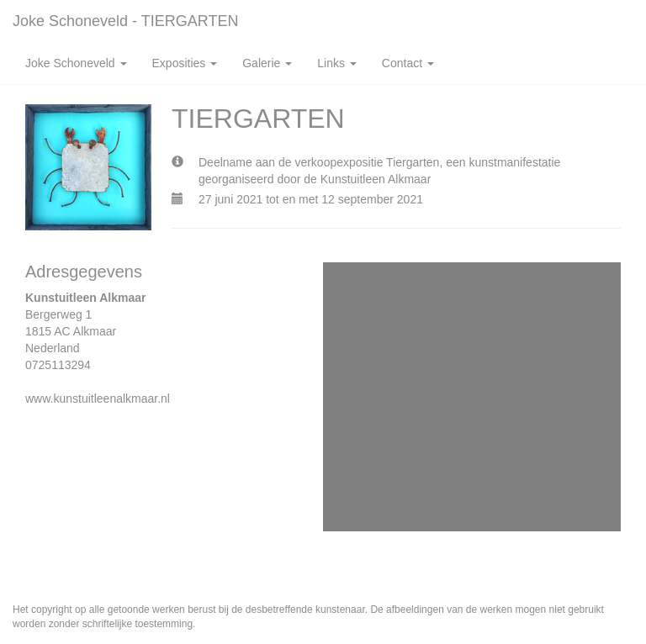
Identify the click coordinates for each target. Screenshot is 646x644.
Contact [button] (408, 63)
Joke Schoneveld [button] (76, 63)
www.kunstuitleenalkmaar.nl (98, 399)
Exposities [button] (185, 63)
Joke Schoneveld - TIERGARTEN (125, 21)
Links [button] (337, 63)
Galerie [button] (267, 63)
